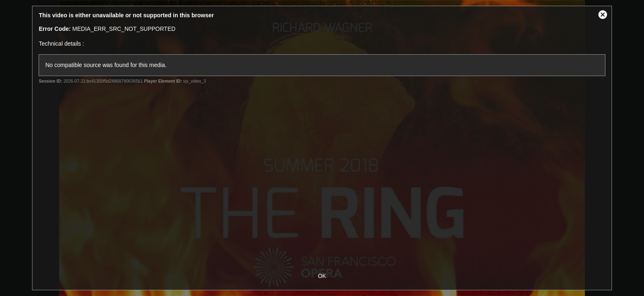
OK (322, 276)
